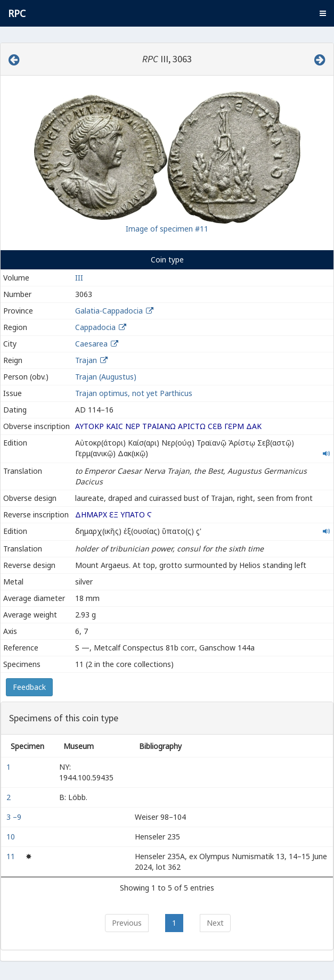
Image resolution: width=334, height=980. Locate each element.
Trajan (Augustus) (106, 377)
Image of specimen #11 (167, 229)
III (79, 278)
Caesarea (91, 344)
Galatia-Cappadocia (109, 311)
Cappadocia (95, 327)
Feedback (29, 687)
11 (12, 856)
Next (215, 923)
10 (12, 837)
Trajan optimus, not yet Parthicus (134, 393)
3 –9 (15, 817)
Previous (127, 923)
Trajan (86, 360)
